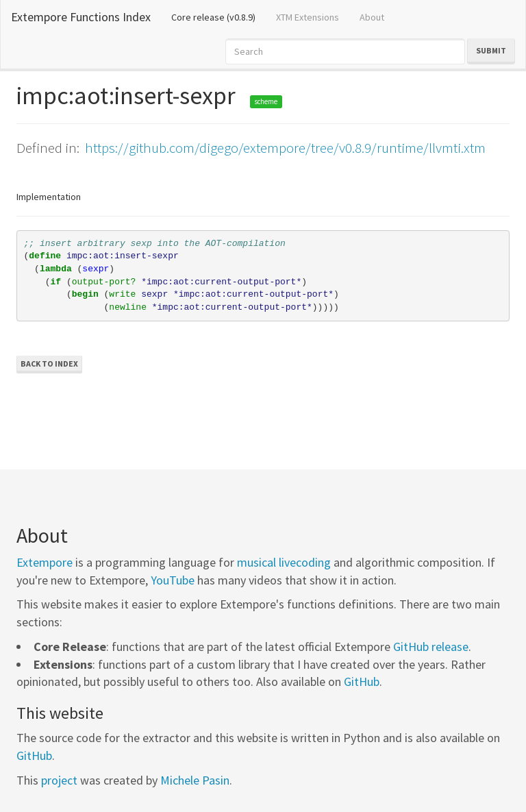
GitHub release (431, 647)
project (59, 780)
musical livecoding (284, 562)
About (372, 17)
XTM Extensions (308, 17)
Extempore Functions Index (81, 17)
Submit (491, 50)
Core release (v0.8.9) (218, 16)
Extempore (45, 562)
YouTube (173, 580)
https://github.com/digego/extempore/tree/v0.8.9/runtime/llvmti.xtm (285, 148)
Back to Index (49, 364)
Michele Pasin (195, 780)
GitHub (362, 681)
